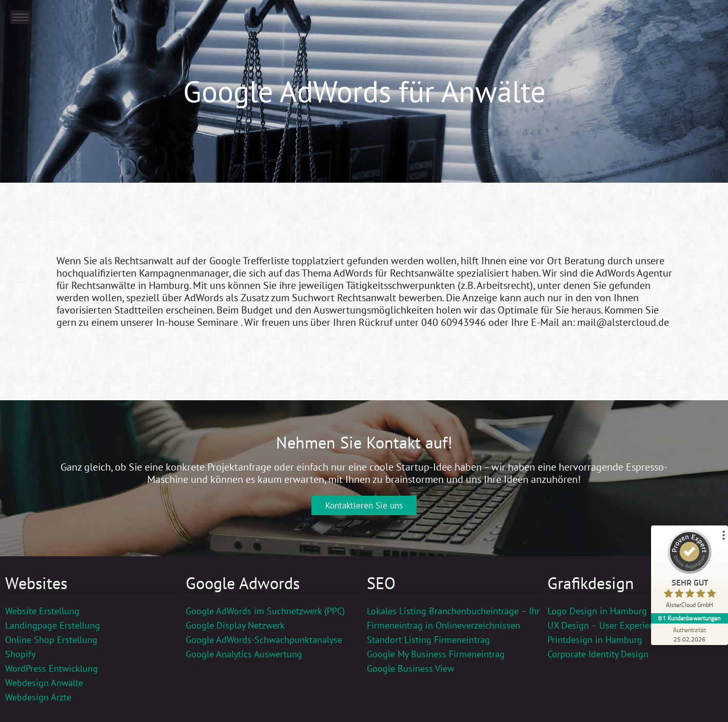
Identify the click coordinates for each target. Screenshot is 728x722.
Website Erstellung (42, 611)
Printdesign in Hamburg (595, 640)
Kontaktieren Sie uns (364, 505)
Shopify (20, 654)
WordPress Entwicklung (52, 668)
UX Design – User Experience (605, 625)
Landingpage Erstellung (53, 625)
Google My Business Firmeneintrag (436, 654)
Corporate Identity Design (598, 654)
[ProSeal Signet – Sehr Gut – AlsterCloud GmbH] (690, 571)
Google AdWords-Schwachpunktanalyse (264, 640)
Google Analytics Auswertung (244, 654)
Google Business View (410, 668)
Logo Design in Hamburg (597, 611)
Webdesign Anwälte (44, 683)
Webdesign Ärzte (38, 697)
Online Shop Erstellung (51, 640)
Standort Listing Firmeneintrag (428, 640)
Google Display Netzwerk (235, 625)
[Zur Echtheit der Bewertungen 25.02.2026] (690, 634)
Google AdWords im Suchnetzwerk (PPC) (265, 611)
